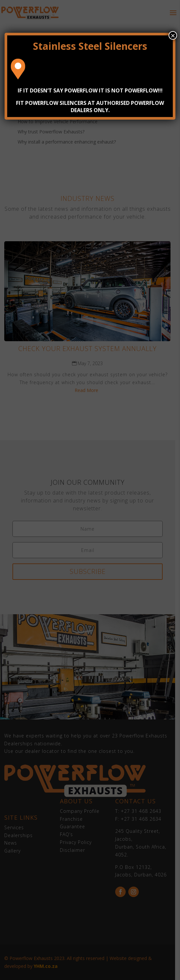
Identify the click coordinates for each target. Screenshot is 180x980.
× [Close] (173, 35)
